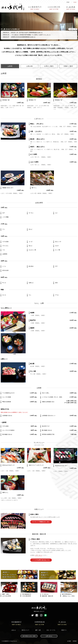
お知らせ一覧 (73, 29)
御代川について (25, 629)
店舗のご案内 (68, 66)
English (75, 2)
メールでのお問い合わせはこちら (41, 560)
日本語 (68, 2)
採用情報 (75, 640)
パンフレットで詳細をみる (41, 522)
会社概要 (69, 640)
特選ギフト (64, 629)
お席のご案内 (49, 66)
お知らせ (14, 629)
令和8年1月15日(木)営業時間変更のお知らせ (23, 37)
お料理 (10, 66)
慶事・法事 (38, 629)
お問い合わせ (39, 555)
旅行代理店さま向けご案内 (29, 635)
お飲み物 (29, 66)
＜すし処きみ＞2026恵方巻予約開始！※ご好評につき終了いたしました (31, 35)
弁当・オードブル (51, 629)
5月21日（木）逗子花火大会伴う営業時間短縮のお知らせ (27, 33)
